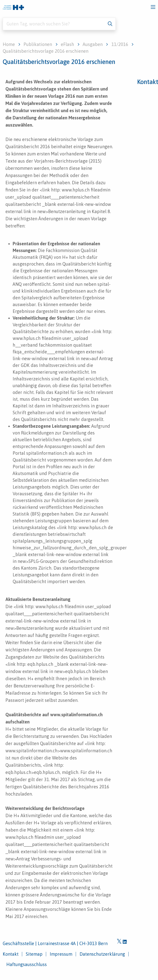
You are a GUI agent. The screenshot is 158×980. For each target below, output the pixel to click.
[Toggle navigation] (153, 7)
